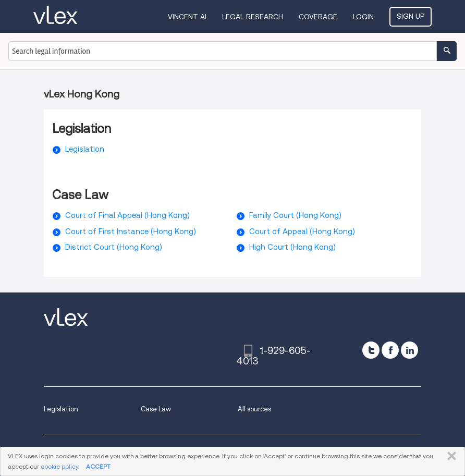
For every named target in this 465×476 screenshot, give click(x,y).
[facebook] (390, 350)
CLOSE (450, 456)
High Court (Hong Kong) (292, 247)
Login (363, 17)
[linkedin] (409, 350)
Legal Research (253, 17)
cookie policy (59, 466)
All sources (254, 409)
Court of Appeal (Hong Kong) (302, 231)
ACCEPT (98, 466)
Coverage (318, 17)
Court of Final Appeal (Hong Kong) (127, 215)
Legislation (85, 149)
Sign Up (411, 16)
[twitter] (371, 350)
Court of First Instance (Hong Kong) (131, 231)
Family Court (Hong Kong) (295, 215)
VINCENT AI (187, 17)
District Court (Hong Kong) (114, 247)
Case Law (156, 409)
